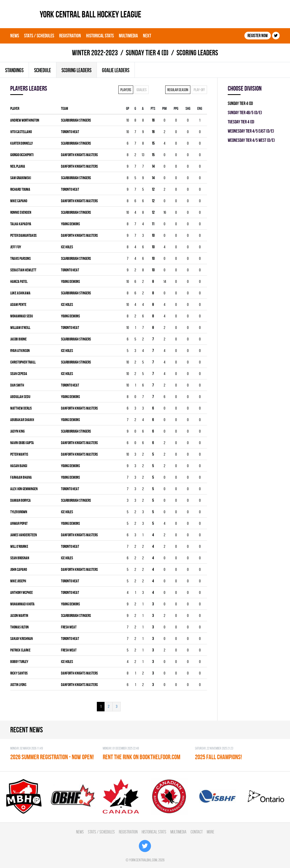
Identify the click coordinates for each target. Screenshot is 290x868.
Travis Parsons (20, 258)
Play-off (199, 90)
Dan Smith (17, 385)
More (210, 832)
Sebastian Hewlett (23, 270)
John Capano (19, 569)
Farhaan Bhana (21, 477)
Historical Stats (100, 36)
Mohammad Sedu (22, 316)
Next (147, 36)
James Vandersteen (24, 535)
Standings (14, 70)
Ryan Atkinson (20, 351)
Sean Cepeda (19, 374)
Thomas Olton (19, 627)
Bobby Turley (19, 662)
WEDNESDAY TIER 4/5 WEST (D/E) (251, 140)
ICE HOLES (67, 247)
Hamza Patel (19, 281)
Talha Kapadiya (21, 224)
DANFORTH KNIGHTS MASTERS (79, 155)
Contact (197, 832)
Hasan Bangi (19, 466)
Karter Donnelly (22, 143)
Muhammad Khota (22, 604)
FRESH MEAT (69, 627)
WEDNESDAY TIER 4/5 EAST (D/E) (251, 131)
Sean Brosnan (20, 558)
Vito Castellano (21, 132)
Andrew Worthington (25, 120)
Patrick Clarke (20, 650)
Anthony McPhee (22, 592)
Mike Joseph (18, 581)
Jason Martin (19, 615)
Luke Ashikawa (20, 293)
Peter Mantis (19, 454)
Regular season (178, 90)
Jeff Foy (16, 247)
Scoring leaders (76, 70)
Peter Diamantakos (23, 235)
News (15, 36)
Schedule (43, 70)
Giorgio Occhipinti (22, 155)
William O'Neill (20, 328)
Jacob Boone (18, 339)
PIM (164, 108)
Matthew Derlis (21, 408)
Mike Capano (19, 201)
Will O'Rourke (19, 546)
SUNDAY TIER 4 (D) (147, 53)
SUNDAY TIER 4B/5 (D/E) (245, 112)
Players (126, 90)
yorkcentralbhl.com (143, 860)
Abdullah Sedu (20, 397)
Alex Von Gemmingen (24, 489)
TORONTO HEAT (70, 132)
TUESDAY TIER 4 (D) (241, 122)
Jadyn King (17, 431)
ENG (200, 108)
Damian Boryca (20, 500)
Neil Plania (18, 166)
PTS (153, 108)
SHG (188, 108)
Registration (70, 36)
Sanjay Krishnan (22, 639)
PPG (176, 108)
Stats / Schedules (39, 36)
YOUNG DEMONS (70, 224)
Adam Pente (18, 304)
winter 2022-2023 (95, 53)
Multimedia (128, 36)
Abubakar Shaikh (22, 420)
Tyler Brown (19, 512)
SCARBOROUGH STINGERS (76, 120)
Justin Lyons (18, 685)
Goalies (142, 90)
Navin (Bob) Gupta (22, 443)
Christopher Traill (23, 362)
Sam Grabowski (21, 178)
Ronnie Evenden (21, 212)
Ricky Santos (19, 673)
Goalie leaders (116, 70)
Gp (128, 108)
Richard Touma (20, 189)
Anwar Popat (19, 523)
